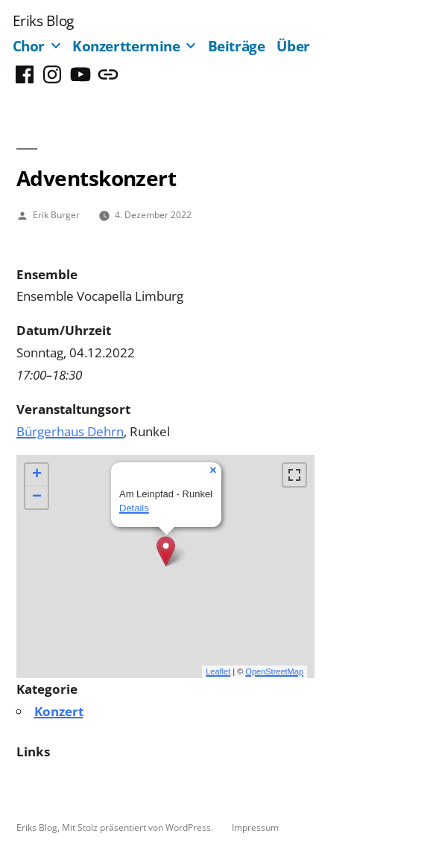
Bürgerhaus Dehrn (70, 431)
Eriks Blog (43, 20)
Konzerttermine (126, 46)
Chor (29, 46)
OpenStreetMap (274, 671)
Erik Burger (56, 214)
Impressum (255, 827)
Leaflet (218, 671)
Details (134, 508)
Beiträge (237, 46)
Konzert (59, 711)
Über (293, 46)
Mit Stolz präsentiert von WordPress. (139, 827)
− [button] (37, 497)
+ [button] (37, 475)
